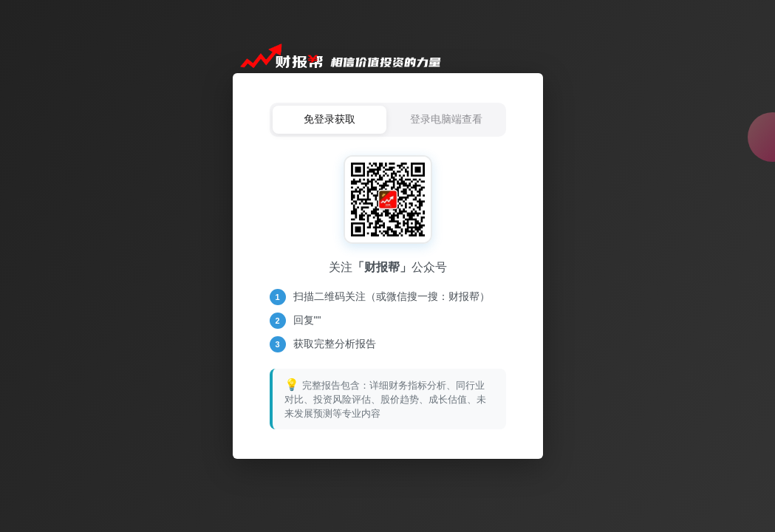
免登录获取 (330, 119)
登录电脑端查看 (446, 119)
